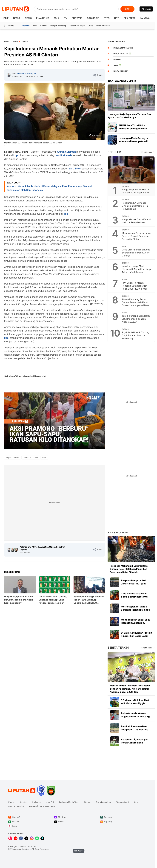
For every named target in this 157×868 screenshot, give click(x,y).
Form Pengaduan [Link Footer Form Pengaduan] (104, 802)
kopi (16, 155)
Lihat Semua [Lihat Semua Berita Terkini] (147, 648)
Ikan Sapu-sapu (118, 533)
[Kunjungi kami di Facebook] (21, 838)
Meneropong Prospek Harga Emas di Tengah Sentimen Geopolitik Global (136, 236)
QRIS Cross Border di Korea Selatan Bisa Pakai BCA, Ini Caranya (136, 253)
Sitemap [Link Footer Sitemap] (87, 802)
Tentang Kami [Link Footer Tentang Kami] (122, 802)
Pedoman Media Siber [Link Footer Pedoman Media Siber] (69, 802)
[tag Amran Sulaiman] (31, 458)
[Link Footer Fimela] (77, 822)
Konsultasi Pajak (77, 26)
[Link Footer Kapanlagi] (123, 822)
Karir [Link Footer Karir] (136, 802)
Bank (35, 26)
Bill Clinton (75, 169)
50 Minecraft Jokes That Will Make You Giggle (135, 702)
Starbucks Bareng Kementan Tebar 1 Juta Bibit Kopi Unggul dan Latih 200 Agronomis (89, 600)
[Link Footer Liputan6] (22, 791)
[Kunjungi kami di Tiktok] (42, 838)
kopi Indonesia (64, 155)
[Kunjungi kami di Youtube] (16, 838)
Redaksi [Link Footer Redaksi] (23, 802)
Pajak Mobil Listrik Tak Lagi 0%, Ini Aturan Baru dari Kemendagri (136, 335)
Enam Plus (43, 18)
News (17, 18)
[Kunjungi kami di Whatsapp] (37, 838)
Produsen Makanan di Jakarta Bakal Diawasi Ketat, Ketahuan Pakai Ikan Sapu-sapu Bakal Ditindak (129, 569)
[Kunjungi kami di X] (26, 838)
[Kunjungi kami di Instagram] (32, 838)
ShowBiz (77, 18)
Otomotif (93, 18)
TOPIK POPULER (116, 42)
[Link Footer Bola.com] (123, 817)
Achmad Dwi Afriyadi (27, 73)
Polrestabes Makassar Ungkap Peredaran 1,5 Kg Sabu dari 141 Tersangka (135, 716)
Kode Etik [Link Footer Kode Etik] (50, 802)
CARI (127, 9)
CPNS (91, 26)
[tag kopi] (44, 458)
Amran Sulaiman (66, 152)
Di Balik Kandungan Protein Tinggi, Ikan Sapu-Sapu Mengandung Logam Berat (136, 636)
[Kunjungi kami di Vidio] (10, 838)
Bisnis (28, 18)
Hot (117, 18)
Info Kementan (103, 26)
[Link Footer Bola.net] (31, 822)
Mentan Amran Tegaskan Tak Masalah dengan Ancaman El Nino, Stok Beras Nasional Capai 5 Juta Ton (130, 689)
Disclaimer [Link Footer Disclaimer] (36, 802)
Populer (114, 152)
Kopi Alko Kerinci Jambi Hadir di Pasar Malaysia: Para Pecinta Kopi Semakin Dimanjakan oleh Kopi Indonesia (50, 188)
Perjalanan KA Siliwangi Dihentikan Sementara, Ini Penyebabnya (135, 206)
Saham (43, 26)
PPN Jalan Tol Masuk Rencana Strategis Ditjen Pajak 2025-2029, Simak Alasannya (135, 287)
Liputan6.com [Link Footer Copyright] (30, 846)
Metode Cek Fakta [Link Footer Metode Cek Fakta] (16, 806)
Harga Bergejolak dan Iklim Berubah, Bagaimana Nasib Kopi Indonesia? (19, 600)
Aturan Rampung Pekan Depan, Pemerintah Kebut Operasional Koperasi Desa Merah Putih (136, 304)
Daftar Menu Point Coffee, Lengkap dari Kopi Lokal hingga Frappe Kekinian (53, 600)
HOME (5, 18)
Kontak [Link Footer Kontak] (11, 802)
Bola (57, 18)
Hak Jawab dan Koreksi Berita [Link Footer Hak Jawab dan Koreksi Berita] (42, 806)
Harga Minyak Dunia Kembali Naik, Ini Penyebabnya (137, 221)
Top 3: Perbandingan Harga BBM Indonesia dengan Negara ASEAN (136, 319)
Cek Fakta (130, 18)
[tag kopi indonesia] (13, 458)
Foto (107, 18)
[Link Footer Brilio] (31, 826)
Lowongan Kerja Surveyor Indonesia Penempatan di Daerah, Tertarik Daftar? (133, 141)
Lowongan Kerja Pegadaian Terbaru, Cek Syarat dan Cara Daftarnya (129, 116)
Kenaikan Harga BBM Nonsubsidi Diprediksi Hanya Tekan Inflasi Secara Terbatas (137, 271)
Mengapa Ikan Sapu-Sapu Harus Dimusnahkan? (136, 621)
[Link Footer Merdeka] (77, 817)
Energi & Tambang (58, 26)
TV (66, 18)
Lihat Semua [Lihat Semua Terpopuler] (147, 152)
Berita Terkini (118, 648)
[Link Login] (146, 9)
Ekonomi (26, 26)
